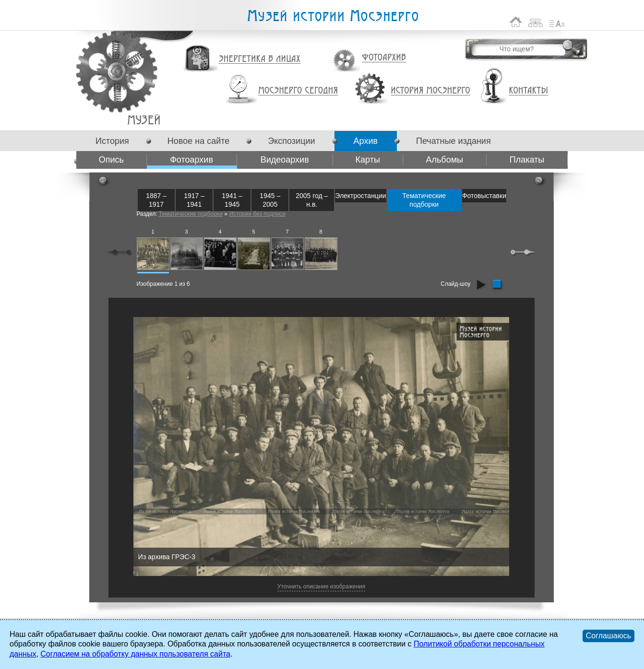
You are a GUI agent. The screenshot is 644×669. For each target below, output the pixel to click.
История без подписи (257, 214)
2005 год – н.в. (312, 200)
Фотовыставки (484, 196)
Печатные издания (453, 141)
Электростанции (360, 196)
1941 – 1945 (232, 200)
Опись (111, 160)
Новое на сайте (198, 141)
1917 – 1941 (194, 200)
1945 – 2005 (270, 200)
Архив (366, 141)
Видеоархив (285, 160)
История (112, 141)
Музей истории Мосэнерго (333, 16)
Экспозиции (291, 141)
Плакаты (527, 160)
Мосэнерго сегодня (298, 91)
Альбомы (444, 160)
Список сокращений (557, 22)
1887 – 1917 (156, 200)
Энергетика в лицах (260, 59)
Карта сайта (536, 22)
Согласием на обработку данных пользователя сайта (135, 654)
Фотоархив (384, 58)
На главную (516, 22)
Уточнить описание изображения (321, 587)
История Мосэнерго (431, 91)
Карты (368, 160)
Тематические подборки (424, 200)
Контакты (528, 91)
